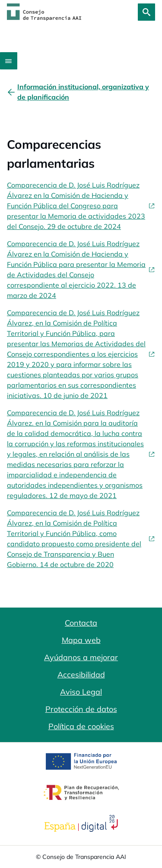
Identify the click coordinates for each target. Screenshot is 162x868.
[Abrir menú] (9, 61)
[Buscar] (146, 12)
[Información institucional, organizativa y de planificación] (86, 92)
